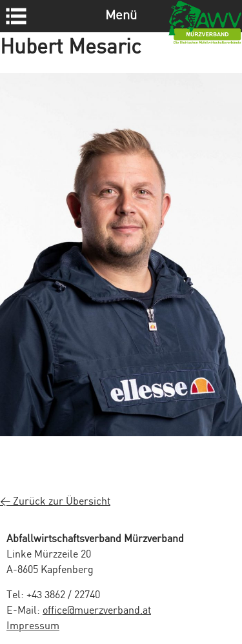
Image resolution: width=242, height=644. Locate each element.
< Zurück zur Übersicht (55, 502)
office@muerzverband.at (97, 611)
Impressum (33, 626)
